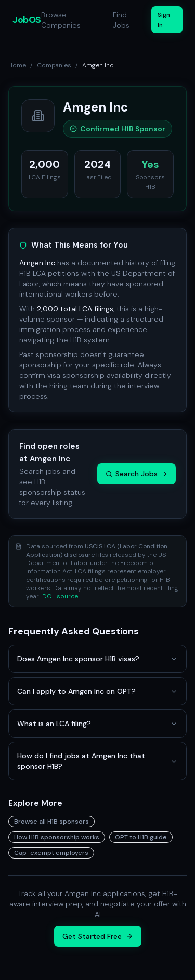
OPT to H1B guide (141, 837)
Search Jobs (136, 474)
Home (17, 65)
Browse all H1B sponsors (51, 822)
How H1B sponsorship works (57, 837)
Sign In (164, 20)
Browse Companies (61, 20)
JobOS (27, 20)
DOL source (60, 596)
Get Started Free (98, 936)
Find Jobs (121, 20)
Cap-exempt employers (51, 853)
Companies (54, 65)
